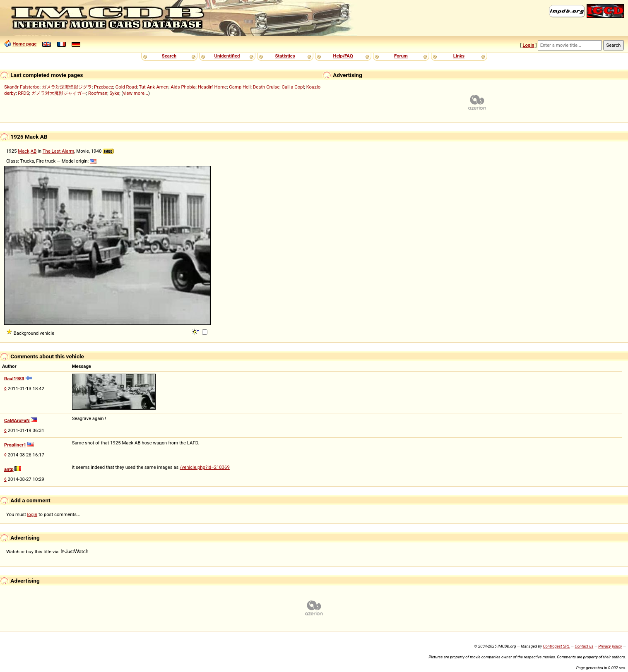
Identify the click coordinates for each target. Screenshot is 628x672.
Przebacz (104, 87)
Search (169, 56)
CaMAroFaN (17, 420)
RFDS (23, 93)
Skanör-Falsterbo (22, 87)
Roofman (98, 93)
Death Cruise (266, 87)
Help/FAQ (343, 56)
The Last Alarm (59, 151)
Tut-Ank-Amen (154, 87)
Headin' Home (212, 87)
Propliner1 (15, 445)
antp (9, 469)
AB (34, 151)
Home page (24, 44)
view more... (136, 93)
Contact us (584, 646)
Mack (24, 151)
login (32, 514)
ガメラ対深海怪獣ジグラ (67, 87)
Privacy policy (610, 646)
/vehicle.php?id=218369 (205, 467)
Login (528, 45)
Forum (401, 56)
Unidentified (227, 56)
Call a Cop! (293, 87)
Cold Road (126, 87)
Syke (114, 93)
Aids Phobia (183, 87)
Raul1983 (14, 379)
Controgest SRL (556, 646)
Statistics (285, 56)
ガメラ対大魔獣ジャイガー (59, 93)
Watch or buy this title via (47, 552)
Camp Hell (240, 87)
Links (459, 56)
